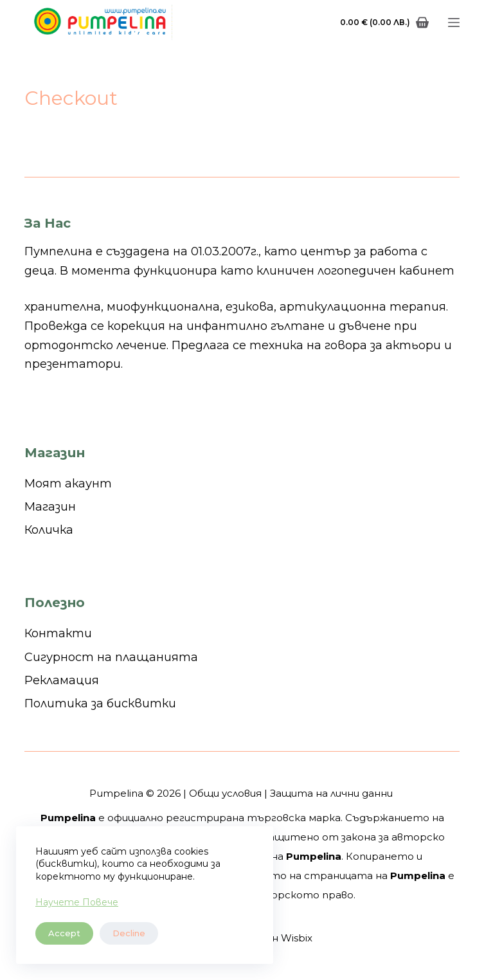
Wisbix (297, 938)
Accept (64, 933)
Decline (129, 933)
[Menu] (454, 23)
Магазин (50, 507)
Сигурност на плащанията (111, 657)
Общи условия (225, 793)
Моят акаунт (68, 484)
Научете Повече (77, 902)
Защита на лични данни (331, 793)
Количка (49, 530)
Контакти (58, 633)
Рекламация (62, 680)
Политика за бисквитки (100, 703)
